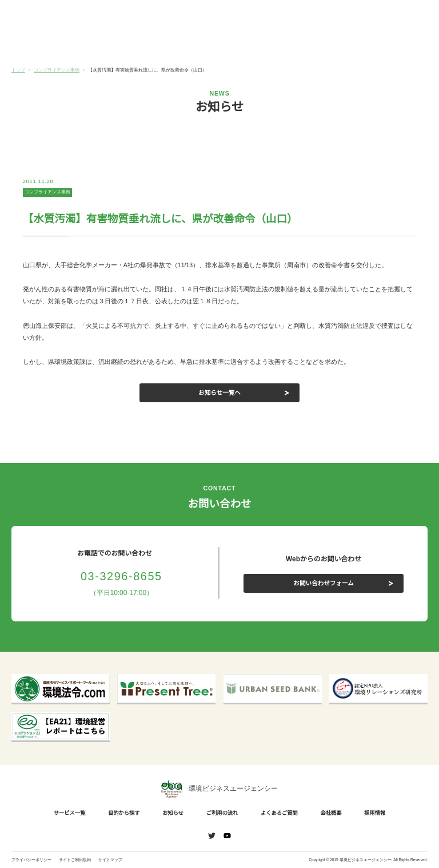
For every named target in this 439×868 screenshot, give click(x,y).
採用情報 (373, 813)
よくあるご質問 (324, 45)
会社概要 (393, 45)
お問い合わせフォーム (324, 583)
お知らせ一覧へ (220, 392)
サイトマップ (110, 860)
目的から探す (115, 45)
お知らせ (185, 44)
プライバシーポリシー (31, 860)
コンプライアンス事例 (47, 192)
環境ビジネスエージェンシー (219, 790)
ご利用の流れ (254, 45)
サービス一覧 (46, 45)
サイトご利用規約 (75, 860)
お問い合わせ (409, 16)
